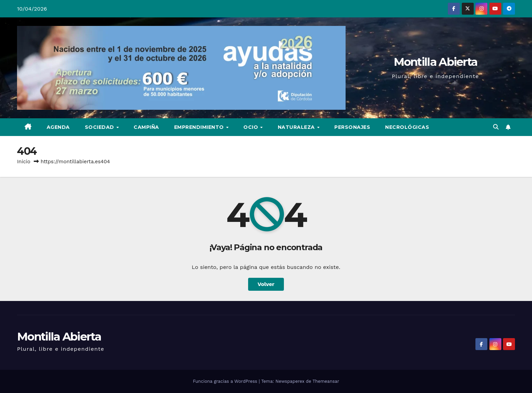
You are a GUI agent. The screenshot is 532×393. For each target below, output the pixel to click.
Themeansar (326, 381)
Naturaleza (297, 127)
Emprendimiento (200, 127)
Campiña (146, 127)
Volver (266, 284)
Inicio (24, 162)
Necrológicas (407, 127)
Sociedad (100, 127)
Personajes (352, 127)
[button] (496, 127)
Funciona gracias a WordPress (226, 381)
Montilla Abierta (436, 62)
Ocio (252, 127)
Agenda (58, 127)
